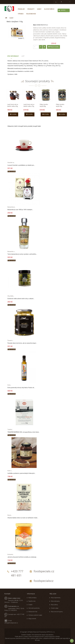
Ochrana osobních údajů (35, 615)
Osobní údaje (55, 608)
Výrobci (21, 14)
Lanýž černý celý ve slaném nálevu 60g (13, 105)
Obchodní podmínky (34, 608)
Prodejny (21, 9)
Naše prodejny (32, 598)
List (23, 56)
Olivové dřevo (49, 9)
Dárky (39, 9)
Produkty (31, 9)
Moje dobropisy (55, 601)
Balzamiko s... (12, 252)
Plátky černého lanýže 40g (60, 105)
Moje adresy (54, 605)
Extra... (10, 385)
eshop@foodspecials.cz (11, 623)
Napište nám (32, 601)
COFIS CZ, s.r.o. (51, 632)
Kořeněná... (11, 554)
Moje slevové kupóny (57, 612)
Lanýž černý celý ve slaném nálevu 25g (29, 105)
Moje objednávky (56, 598)
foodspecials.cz (44, 571)
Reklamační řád (33, 612)
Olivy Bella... (11, 296)
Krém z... (10, 471)
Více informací (13, 56)
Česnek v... (11, 341)
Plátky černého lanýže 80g (44, 105)
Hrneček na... (11, 163)
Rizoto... (10, 515)
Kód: (35, 25)
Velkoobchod (31, 14)
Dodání (30, 605)
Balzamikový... (12, 207)
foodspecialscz (44, 581)
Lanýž (11, 18)
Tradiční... (10, 430)
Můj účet (53, 594)
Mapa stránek (32, 619)
